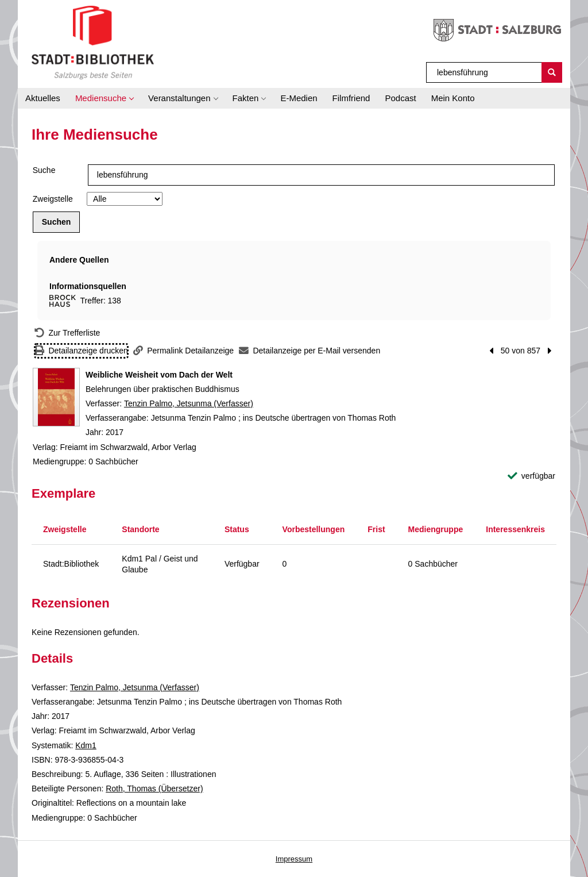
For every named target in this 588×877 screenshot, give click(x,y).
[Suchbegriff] (484, 72)
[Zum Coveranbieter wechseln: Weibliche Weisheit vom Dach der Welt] (56, 397)
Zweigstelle (53, 199)
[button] (104, 98)
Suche (44, 170)
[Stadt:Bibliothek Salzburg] (93, 42)
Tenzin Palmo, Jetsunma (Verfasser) (189, 403)
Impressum (294, 859)
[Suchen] (552, 72)
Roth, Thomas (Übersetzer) (154, 788)
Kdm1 (86, 745)
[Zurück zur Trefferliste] (67, 333)
